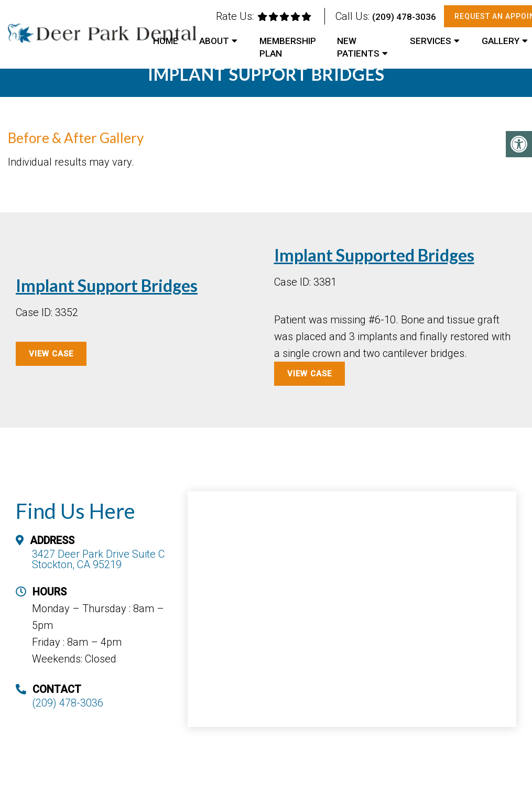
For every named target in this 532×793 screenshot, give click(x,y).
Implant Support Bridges (107, 285)
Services (431, 41)
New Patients (358, 47)
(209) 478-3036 (404, 17)
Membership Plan (288, 47)
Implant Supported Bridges (374, 255)
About (214, 41)
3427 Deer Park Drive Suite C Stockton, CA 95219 (98, 559)
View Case (310, 374)
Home (166, 41)
